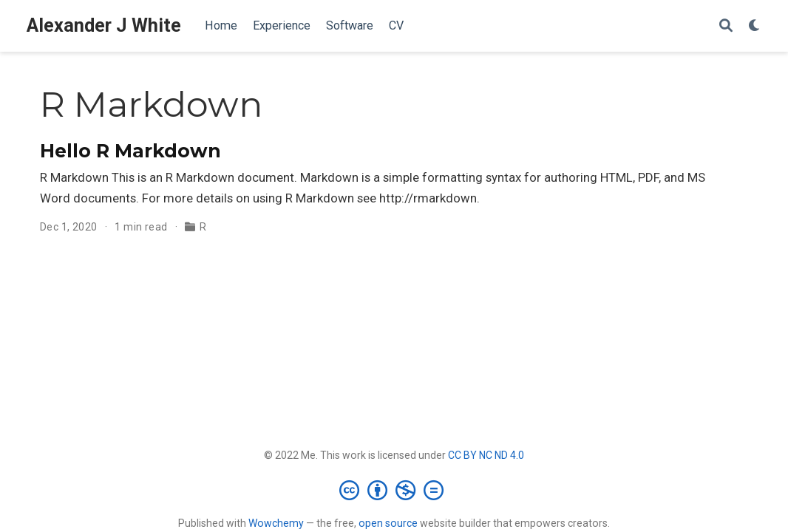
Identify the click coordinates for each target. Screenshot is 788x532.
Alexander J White (104, 25)
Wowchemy (276, 523)
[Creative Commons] (394, 490)
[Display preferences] (755, 26)
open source (388, 523)
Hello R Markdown (130, 151)
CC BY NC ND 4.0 (486, 455)
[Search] (726, 26)
